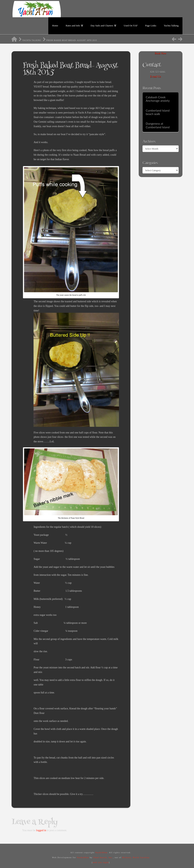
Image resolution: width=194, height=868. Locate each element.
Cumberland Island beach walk (158, 112)
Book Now (161, 53)
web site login (101, 862)
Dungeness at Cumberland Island (158, 125)
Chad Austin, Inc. (103, 857)
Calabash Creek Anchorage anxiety (158, 99)
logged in (41, 830)
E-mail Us (155, 77)
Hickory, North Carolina (136, 857)
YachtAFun (101, 853)
